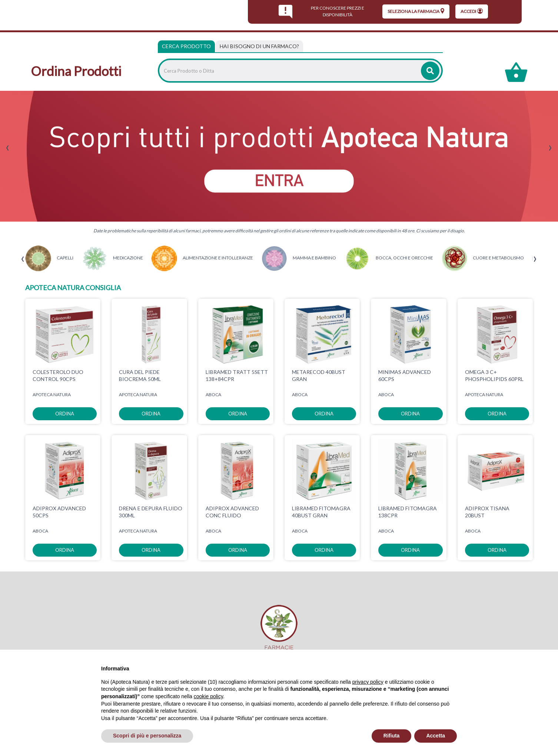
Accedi (472, 11)
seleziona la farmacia (416, 11)
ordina (65, 414)
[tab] (259, 46)
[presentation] (8, 148)
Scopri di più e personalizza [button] (147, 736)
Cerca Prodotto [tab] (186, 46)
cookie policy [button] (208, 696)
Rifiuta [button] (392, 736)
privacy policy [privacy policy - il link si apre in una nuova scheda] (368, 682)
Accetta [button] (436, 736)
